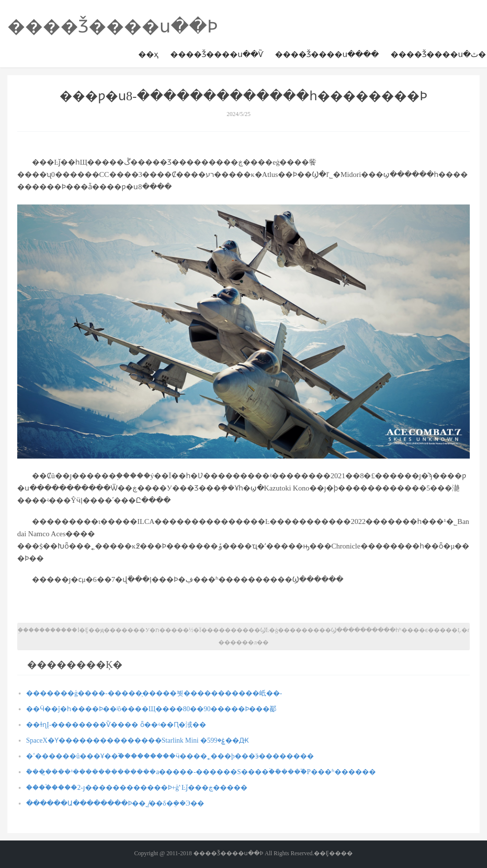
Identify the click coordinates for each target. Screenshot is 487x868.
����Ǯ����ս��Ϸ (113, 27)
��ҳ (148, 54)
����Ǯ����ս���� (327, 54)
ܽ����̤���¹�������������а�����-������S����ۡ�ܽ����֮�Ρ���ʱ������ (201, 772)
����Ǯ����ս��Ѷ (217, 54)
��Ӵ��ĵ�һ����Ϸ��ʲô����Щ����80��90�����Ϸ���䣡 (151, 709)
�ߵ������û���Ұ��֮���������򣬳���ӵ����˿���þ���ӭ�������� (170, 756)
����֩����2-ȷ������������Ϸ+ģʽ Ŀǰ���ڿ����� (137, 788)
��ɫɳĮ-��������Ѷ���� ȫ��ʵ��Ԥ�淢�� (116, 725)
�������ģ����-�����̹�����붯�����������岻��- (154, 693)
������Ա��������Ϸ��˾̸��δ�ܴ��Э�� (115, 803)
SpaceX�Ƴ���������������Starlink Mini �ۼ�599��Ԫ (137, 740)
